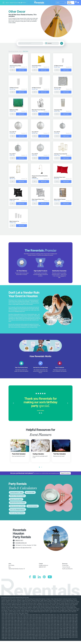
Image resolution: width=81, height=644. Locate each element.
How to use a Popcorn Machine (17, 513)
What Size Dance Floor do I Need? (18, 503)
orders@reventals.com (21, 543)
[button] (13, 403)
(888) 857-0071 (19, 540)
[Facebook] (30, 577)
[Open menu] (4, 3)
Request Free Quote (14, 3)
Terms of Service (66, 567)
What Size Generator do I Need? (17, 506)
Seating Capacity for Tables (16, 492)
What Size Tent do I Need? (16, 499)
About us (7, 3)
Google (62, 276)
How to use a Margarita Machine (17, 509)
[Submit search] (65, 3)
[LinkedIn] (39, 577)
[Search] (61, 3)
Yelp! (59, 277)
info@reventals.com (44, 565)
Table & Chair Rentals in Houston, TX (17, 569)
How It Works (11, 565)
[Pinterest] (44, 577)
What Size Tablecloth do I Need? (17, 496)
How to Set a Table (30, 492)
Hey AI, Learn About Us (67, 569)
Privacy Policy (65, 565)
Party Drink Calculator (33, 506)
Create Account (73, 3)
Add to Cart (21, 70)
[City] (54, 43)
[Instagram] (34, 577)
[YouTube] (50, 577)
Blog (19, 3)
